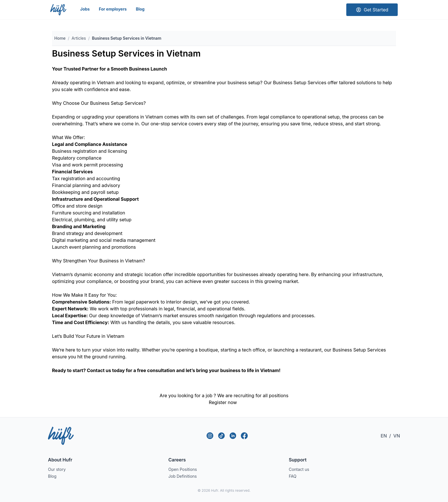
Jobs (85, 9)
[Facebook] (244, 436)
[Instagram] (210, 436)
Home (60, 38)
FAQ (293, 476)
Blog (140, 9)
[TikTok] (221, 436)
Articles (79, 38)
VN (397, 436)
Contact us (299, 469)
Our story (57, 469)
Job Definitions (182, 476)
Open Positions (183, 469)
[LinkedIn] (233, 436)
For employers (113, 9)
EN (384, 436)
